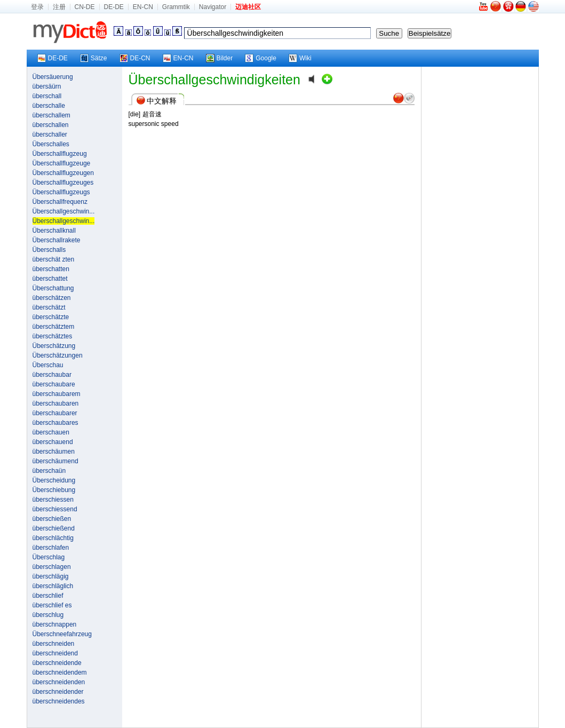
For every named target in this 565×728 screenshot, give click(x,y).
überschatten (51, 269)
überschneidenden (59, 682)
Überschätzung (54, 346)
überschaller (50, 134)
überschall (47, 96)
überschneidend (55, 653)
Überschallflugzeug (60, 154)
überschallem (51, 115)
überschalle (49, 106)
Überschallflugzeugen (63, 173)
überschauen (51, 432)
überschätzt (49, 307)
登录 (37, 7)
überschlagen (52, 567)
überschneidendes (59, 701)
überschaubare (54, 384)
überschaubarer (55, 413)
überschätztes (53, 336)
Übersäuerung (53, 77)
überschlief (48, 596)
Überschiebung (54, 490)
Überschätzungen (58, 355)
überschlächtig (53, 538)
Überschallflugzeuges (63, 183)
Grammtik (176, 7)
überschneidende (57, 663)
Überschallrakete (57, 240)
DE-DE (114, 7)
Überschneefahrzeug (62, 634)
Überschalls (49, 250)
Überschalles (51, 144)
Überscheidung (54, 480)
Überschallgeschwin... (64, 211)
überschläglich (53, 586)
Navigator (213, 7)
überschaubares (55, 423)
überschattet (50, 279)
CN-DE (85, 7)
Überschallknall (54, 231)
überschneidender (58, 692)
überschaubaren (56, 403)
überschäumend (55, 461)
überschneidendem (60, 672)
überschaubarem (57, 394)
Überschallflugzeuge (62, 163)
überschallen (51, 125)
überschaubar (52, 375)
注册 (59, 7)
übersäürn (47, 86)
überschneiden (54, 644)
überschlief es (52, 605)
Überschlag (49, 557)
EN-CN (143, 7)
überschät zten (54, 259)
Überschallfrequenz (60, 202)
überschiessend (55, 509)
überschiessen (53, 500)
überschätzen (52, 298)
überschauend (53, 442)
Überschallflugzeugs (61, 192)
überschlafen (51, 548)
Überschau (48, 365)
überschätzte (51, 317)
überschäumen (54, 452)
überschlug (48, 615)
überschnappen (55, 624)
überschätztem (54, 327)
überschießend (54, 528)
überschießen (52, 519)
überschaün (49, 471)
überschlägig (51, 576)
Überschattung (53, 288)
